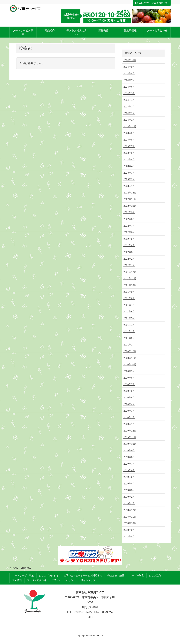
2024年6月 (129, 87)
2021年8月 (129, 298)
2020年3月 (129, 411)
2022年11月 (130, 199)
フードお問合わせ (37, 580)
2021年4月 (129, 325)
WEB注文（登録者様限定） (152, 3)
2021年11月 (130, 278)
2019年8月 (129, 457)
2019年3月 (129, 490)
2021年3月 (129, 331)
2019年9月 (129, 451)
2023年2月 (129, 179)
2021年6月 (129, 312)
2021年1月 (129, 345)
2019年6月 (129, 470)
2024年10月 (130, 60)
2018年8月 (129, 537)
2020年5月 (129, 398)
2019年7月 (129, 464)
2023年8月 (129, 140)
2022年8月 (129, 219)
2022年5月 (129, 239)
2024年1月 (129, 120)
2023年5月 (129, 160)
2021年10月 (130, 285)
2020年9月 (129, 371)
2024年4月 (129, 100)
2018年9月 (129, 530)
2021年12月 (130, 272)
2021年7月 (129, 305)
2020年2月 (129, 417)
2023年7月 (129, 146)
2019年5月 (129, 477)
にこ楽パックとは (49, 575)
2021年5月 (129, 318)
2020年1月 (129, 424)
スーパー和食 (137, 575)
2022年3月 (129, 252)
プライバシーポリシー (64, 580)
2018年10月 (130, 523)
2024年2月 (129, 113)
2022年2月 (129, 259)
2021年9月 (129, 292)
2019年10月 (130, 444)
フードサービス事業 (23, 575)
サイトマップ (88, 580)
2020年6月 (129, 391)
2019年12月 (130, 431)
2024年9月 (129, 67)
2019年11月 (130, 437)
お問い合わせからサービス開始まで (83, 575)
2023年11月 (130, 126)
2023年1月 (129, 186)
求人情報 (17, 580)
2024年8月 (129, 74)
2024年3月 (129, 107)
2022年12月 (130, 193)
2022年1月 (129, 265)
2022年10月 (130, 206)
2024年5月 (129, 93)
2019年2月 (129, 497)
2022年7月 (129, 226)
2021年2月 (129, 338)
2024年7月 (129, 80)
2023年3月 (129, 173)
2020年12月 (130, 351)
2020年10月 (130, 364)
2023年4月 (129, 166)
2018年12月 (130, 510)
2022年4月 (129, 245)
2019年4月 (129, 484)
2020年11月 (130, 358)
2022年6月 (129, 232)
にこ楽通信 (155, 575)
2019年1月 (129, 503)
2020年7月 (129, 384)
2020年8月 (129, 378)
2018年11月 (130, 517)
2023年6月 (129, 153)
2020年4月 (129, 404)
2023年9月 (129, 133)
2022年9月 (129, 212)
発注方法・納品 (116, 575)
